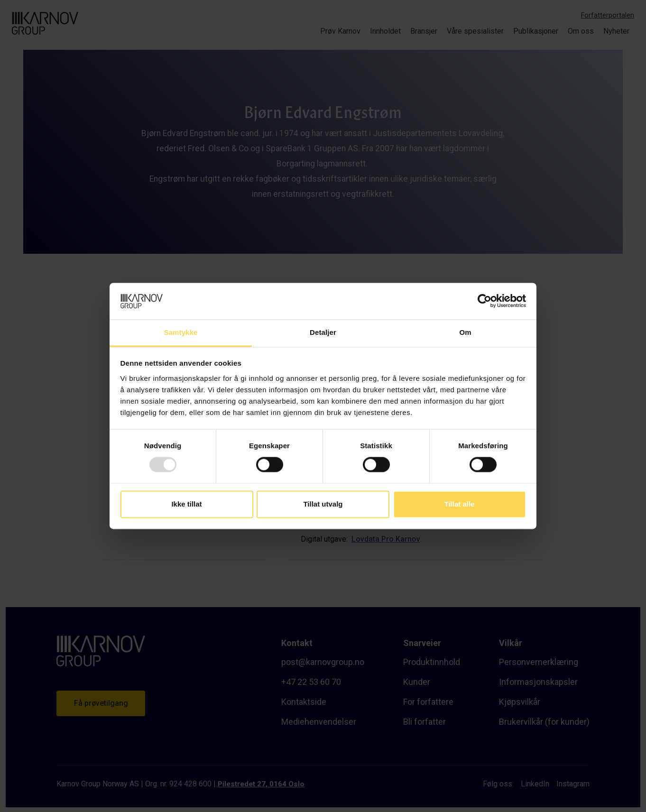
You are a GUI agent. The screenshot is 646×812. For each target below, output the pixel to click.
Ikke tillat (186, 504)
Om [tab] (465, 332)
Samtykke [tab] (181, 332)
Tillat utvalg (323, 504)
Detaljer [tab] (323, 332)
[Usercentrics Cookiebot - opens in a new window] (484, 301)
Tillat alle (460, 504)
